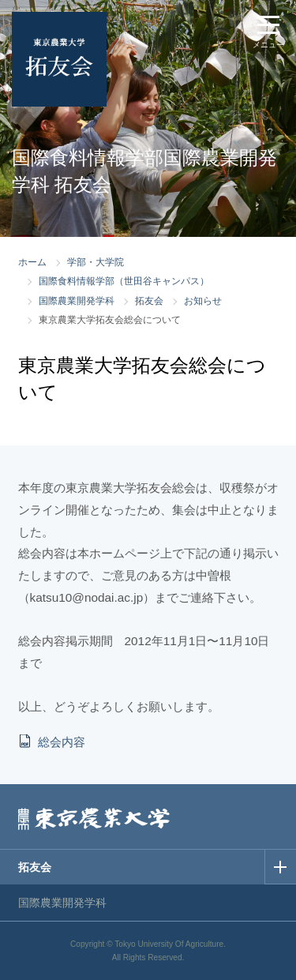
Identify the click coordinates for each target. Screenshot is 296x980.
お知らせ (203, 301)
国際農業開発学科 (77, 301)
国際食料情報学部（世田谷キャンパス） (124, 281)
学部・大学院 (96, 262)
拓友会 (149, 301)
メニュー (268, 45)
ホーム (32, 262)
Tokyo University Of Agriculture (169, 944)
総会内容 (62, 742)
